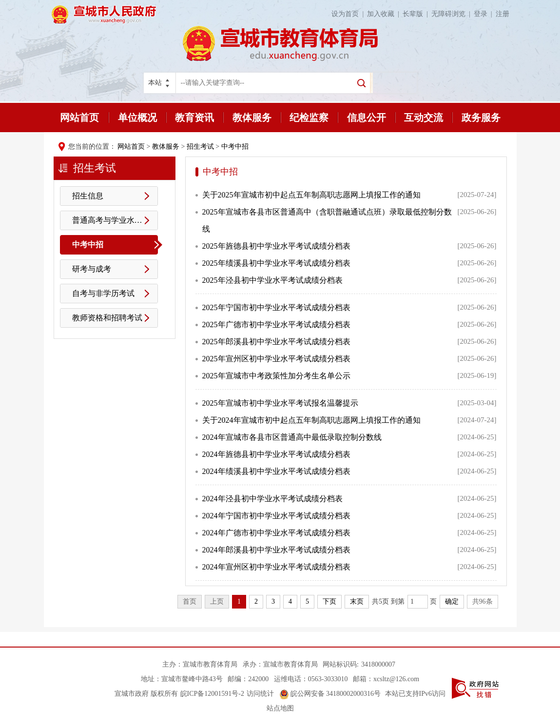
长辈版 (417, 14)
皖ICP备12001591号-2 (212, 694)
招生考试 (200, 147)
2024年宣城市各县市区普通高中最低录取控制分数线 (292, 437)
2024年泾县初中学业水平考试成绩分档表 (272, 499)
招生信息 (88, 196)
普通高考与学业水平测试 (115, 220)
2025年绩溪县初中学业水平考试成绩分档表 (276, 263)
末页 (357, 601)
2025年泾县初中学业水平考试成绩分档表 (272, 280)
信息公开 (367, 118)
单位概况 (137, 118)
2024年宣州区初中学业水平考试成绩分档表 (276, 567)
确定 (452, 601)
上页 (217, 601)
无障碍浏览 (453, 14)
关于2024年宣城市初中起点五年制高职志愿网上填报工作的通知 (311, 420)
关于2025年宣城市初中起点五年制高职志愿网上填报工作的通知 (311, 195)
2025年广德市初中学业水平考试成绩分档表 (276, 325)
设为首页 (349, 14)
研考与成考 (92, 269)
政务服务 (481, 118)
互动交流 (424, 118)
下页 (329, 601)
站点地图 (280, 708)
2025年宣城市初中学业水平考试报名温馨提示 (280, 403)
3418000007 (378, 664)
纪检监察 (309, 118)
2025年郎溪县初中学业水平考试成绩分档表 (276, 342)
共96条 (483, 601)
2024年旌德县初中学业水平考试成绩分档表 (276, 454)
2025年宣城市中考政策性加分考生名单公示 (276, 376)
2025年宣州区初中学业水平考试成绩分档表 (276, 359)
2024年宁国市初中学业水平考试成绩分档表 (276, 516)
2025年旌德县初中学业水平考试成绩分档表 (276, 246)
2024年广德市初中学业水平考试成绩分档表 (276, 533)
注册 (502, 14)
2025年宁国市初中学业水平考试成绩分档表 (276, 307)
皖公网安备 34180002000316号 (330, 694)
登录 (485, 14)
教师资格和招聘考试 (107, 318)
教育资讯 (194, 118)
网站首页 (79, 118)
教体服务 (252, 118)
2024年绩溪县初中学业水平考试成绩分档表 (276, 471)
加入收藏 (385, 14)
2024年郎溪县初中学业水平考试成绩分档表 (276, 550)
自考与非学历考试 (103, 293)
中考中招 (235, 147)
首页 (190, 601)
